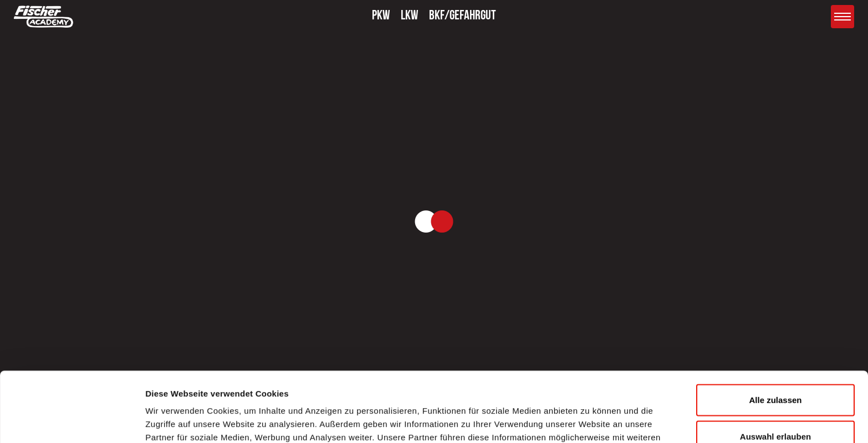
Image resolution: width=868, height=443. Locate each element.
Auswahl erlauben (775, 371)
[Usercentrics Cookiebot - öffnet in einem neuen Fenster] (72, 421)
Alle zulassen (775, 334)
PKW (381, 17)
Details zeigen (589, 421)
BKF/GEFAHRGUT (463, 17)
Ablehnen (775, 407)
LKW (410, 17)
